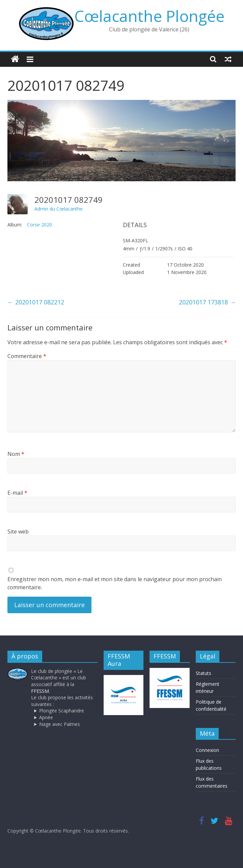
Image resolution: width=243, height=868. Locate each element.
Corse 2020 (39, 225)
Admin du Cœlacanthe (59, 209)
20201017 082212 (36, 302)
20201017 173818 (207, 302)
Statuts (204, 673)
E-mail (17, 493)
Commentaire (27, 356)
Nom (16, 454)
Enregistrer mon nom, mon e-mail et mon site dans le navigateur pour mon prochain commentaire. (115, 583)
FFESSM (40, 691)
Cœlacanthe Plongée (149, 16)
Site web (18, 532)
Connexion (207, 750)
